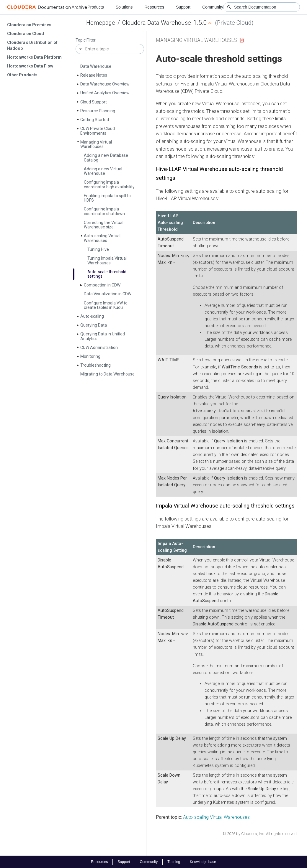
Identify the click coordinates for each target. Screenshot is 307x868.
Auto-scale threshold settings (107, 274)
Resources (154, 7)
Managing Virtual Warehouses (96, 144)
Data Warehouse (96, 66)
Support (183, 7)
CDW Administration (99, 347)
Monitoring (90, 356)
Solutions (124, 7)
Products (95, 7)
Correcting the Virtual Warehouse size (104, 225)
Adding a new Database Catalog (106, 158)
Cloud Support (94, 102)
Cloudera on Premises (29, 25)
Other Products (22, 75)
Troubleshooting (95, 365)
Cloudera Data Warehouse (157, 23)
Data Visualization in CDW (108, 294)
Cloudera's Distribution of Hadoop (32, 45)
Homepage (101, 23)
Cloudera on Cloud (26, 34)
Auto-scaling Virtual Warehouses (102, 238)
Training (174, 862)
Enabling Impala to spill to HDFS (107, 198)
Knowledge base (203, 862)
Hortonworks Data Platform (34, 57)
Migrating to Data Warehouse (107, 374)
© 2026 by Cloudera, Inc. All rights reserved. (260, 833)
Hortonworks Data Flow (30, 66)
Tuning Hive (98, 249)
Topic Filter (86, 40)
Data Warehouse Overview (105, 84)
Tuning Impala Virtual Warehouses (107, 260)
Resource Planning (98, 111)
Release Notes (94, 75)
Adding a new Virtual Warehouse (103, 171)
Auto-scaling (92, 316)
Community (213, 7)
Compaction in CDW (102, 285)
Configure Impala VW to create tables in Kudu (106, 305)
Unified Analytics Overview (105, 93)
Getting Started (95, 120)
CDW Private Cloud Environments (98, 131)
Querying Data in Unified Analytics (103, 336)
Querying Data (94, 325)
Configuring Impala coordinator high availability (109, 184)
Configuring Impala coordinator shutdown (104, 211)
